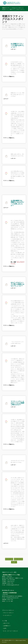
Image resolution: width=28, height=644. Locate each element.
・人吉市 (4, 628)
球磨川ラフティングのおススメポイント (13, 8)
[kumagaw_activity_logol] (12, 3)
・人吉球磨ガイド (6, 626)
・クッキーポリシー (7, 615)
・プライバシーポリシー (8, 613)
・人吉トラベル (6, 623)
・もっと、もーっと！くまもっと (10, 631)
